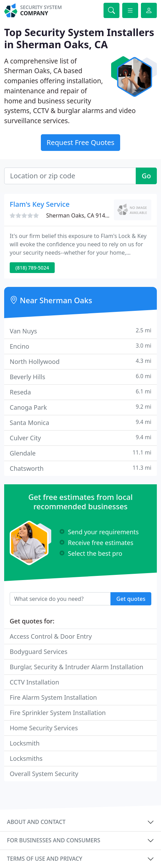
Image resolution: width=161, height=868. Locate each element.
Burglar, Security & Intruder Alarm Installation (77, 667)
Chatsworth (80, 468)
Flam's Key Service (40, 204)
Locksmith (25, 743)
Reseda (80, 392)
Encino (80, 346)
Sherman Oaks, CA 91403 (79, 215)
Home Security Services (44, 728)
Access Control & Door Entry (51, 636)
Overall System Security (44, 774)
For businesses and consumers (53, 840)
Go (146, 176)
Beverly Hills (80, 377)
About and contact (36, 822)
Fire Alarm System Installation (53, 697)
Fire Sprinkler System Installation (58, 713)
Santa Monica (80, 422)
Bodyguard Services (39, 652)
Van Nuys (80, 331)
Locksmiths (26, 758)
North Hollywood (80, 361)
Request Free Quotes (81, 142)
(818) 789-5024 (32, 268)
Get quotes (131, 599)
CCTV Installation (34, 682)
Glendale (80, 453)
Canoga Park (80, 407)
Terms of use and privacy (45, 859)
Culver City (80, 438)
